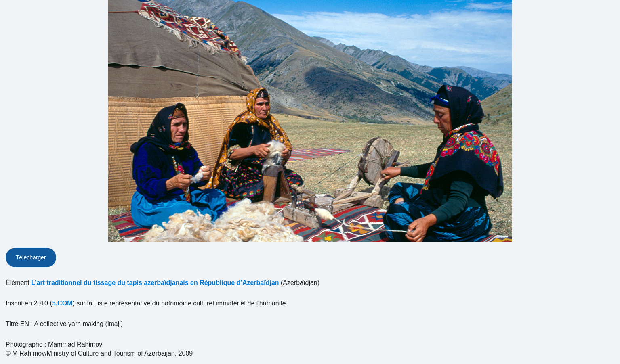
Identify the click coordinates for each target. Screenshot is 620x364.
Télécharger (31, 257)
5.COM (62, 303)
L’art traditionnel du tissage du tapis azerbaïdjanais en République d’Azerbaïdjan (155, 283)
